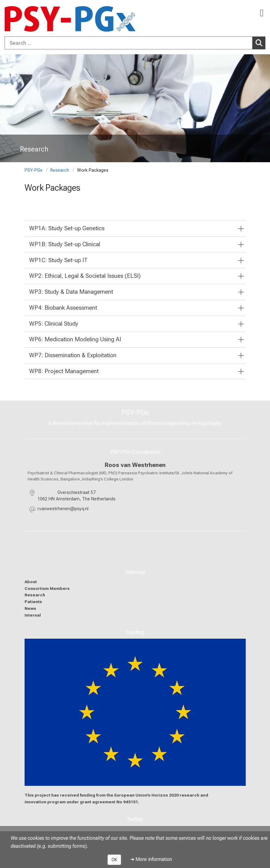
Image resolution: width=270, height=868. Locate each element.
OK (114, 860)
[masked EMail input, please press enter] (63, 510)
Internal (33, 615)
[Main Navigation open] (262, 13)
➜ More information (151, 859)
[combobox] (135, 43)
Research (60, 170)
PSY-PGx (33, 170)
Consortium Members (47, 588)
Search (260, 43)
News (30, 608)
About (31, 582)
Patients (33, 602)
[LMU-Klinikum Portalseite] (26, 19)
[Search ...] (129, 43)
